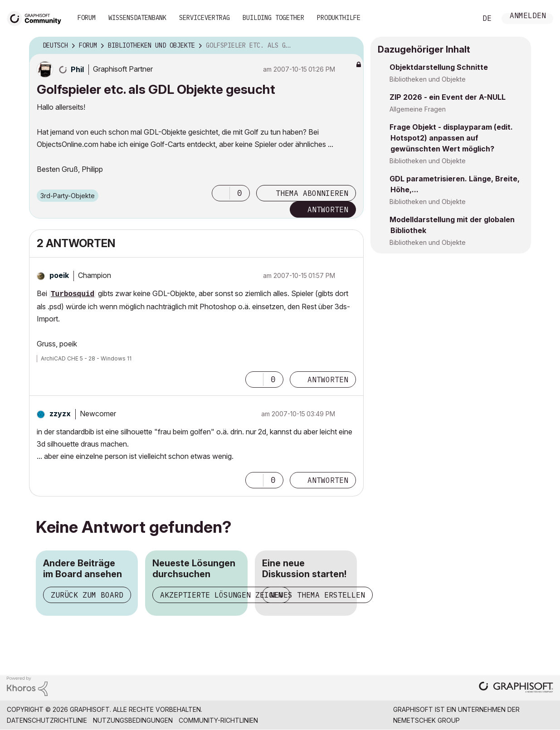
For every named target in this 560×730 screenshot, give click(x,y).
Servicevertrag (205, 18)
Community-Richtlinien (218, 720)
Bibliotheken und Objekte (428, 79)
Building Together (273, 18)
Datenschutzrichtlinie (47, 720)
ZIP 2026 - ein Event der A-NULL (448, 97)
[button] (221, 193)
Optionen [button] (351, 46)
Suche (460, 19)
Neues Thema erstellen (317, 595)
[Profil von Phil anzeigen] (77, 69)
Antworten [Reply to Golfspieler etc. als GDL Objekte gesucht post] (328, 209)
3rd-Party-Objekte (68, 196)
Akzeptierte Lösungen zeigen (221, 595)
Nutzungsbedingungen (133, 720)
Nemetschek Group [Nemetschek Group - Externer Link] (426, 720)
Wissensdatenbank (137, 18)
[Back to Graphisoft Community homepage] (37, 17)
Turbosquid (73, 294)
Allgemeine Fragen (418, 109)
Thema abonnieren (312, 193)
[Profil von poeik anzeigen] (59, 275)
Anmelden (528, 17)
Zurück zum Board (87, 595)
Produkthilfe (339, 18)
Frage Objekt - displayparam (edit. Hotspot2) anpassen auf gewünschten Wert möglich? (451, 138)
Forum (87, 18)
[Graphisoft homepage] (516, 688)
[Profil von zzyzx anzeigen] (60, 414)
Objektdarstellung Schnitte (439, 67)
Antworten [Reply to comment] (328, 380)
